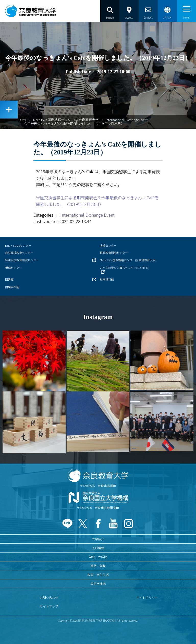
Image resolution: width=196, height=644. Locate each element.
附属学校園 (12, 287)
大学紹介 (98, 539)
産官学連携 (98, 583)
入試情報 (98, 548)
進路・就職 (98, 566)
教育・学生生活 (98, 575)
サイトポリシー (147, 597)
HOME (22, 120)
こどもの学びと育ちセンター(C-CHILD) (125, 268)
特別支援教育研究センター (22, 260)
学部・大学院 (98, 557)
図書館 (9, 279)
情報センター (108, 245)
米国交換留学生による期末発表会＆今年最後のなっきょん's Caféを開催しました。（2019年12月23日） (97, 201)
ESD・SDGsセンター (18, 245)
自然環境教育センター (19, 253)
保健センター (14, 268)
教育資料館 (107, 279)
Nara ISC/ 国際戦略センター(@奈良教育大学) (66, 120)
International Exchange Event (127, 120)
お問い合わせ (49, 597)
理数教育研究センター (114, 253)
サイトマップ (49, 606)
